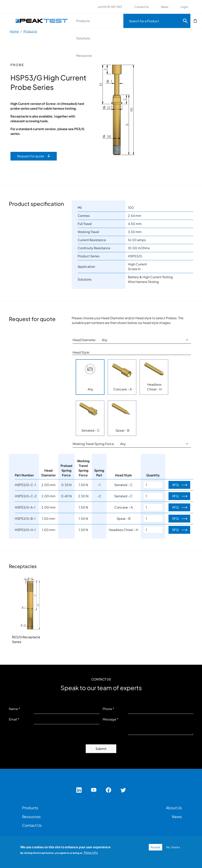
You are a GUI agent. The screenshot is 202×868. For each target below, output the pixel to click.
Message (109, 719)
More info (91, 853)
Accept (155, 847)
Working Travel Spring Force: (94, 444)
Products (83, 21)
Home (14, 31)
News (165, 7)
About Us (174, 808)
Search (185, 21)
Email (13, 719)
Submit (101, 749)
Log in (184, 7)
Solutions (83, 38)
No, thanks (173, 847)
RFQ (175, 485)
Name (13, 709)
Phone (107, 709)
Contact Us (142, 7)
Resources (84, 56)
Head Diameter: (84, 340)
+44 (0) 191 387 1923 (110, 7)
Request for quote (31, 156)
